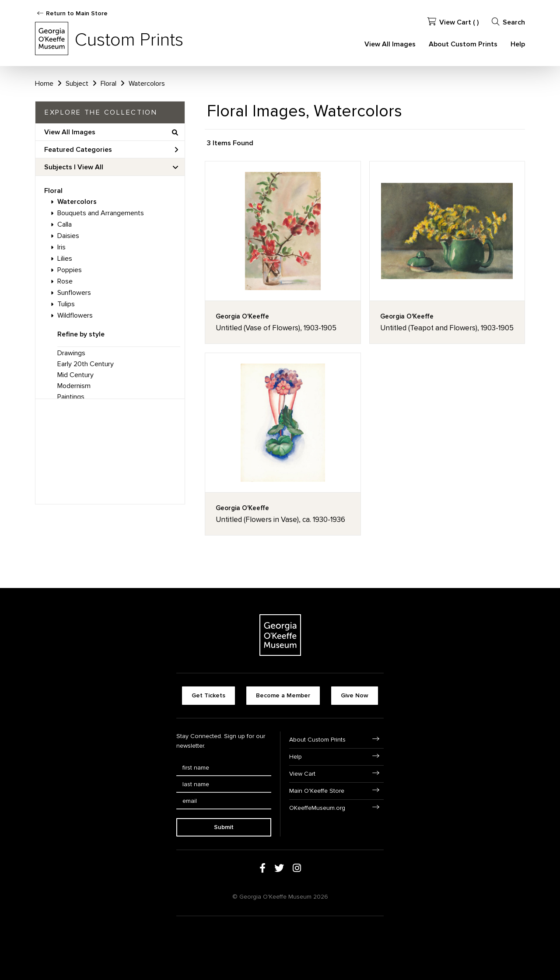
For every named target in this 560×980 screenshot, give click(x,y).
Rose (65, 281)
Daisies (68, 236)
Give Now (355, 695)
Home (44, 84)
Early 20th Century (86, 364)
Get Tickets (208, 695)
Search (508, 22)
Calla (65, 224)
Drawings (71, 353)
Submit (224, 827)
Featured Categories (111, 150)
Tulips (66, 304)
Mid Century (75, 375)
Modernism (74, 386)
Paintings (71, 397)
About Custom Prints (463, 44)
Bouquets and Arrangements (101, 213)
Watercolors (77, 202)
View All (90, 167)
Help (518, 44)
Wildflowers (75, 315)
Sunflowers (74, 293)
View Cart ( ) (453, 22)
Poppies (70, 270)
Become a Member (283, 695)
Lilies (65, 259)
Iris (61, 247)
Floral (53, 191)
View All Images (390, 44)
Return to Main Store (77, 13)
